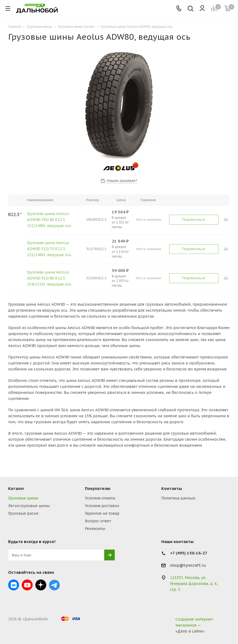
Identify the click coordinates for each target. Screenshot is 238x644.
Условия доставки (102, 506)
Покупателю (98, 488)
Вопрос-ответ (98, 521)
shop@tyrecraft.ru (188, 566)
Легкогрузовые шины (29, 506)
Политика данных (178, 498)
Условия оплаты (100, 498)
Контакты (172, 488)
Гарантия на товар (102, 513)
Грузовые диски (23, 513)
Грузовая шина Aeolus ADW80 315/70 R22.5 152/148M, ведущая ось (49, 249)
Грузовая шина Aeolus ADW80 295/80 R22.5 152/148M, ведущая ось (49, 220)
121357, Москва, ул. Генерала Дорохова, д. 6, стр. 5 (194, 584)
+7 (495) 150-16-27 (189, 553)
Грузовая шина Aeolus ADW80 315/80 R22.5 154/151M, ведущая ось (49, 278)
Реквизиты (95, 529)
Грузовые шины (23, 498)
